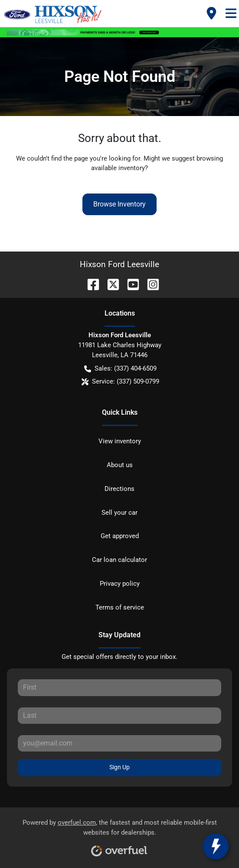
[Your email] (119, 743)
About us (120, 465)
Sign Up (119, 767)
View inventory (120, 441)
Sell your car (119, 513)
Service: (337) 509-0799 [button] (120, 382)
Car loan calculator (119, 560)
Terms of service (120, 607)
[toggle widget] (216, 846)
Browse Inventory (119, 204)
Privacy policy (120, 584)
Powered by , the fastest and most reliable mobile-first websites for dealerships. (120, 835)
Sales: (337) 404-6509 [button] (120, 369)
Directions (119, 489)
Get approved (120, 536)
